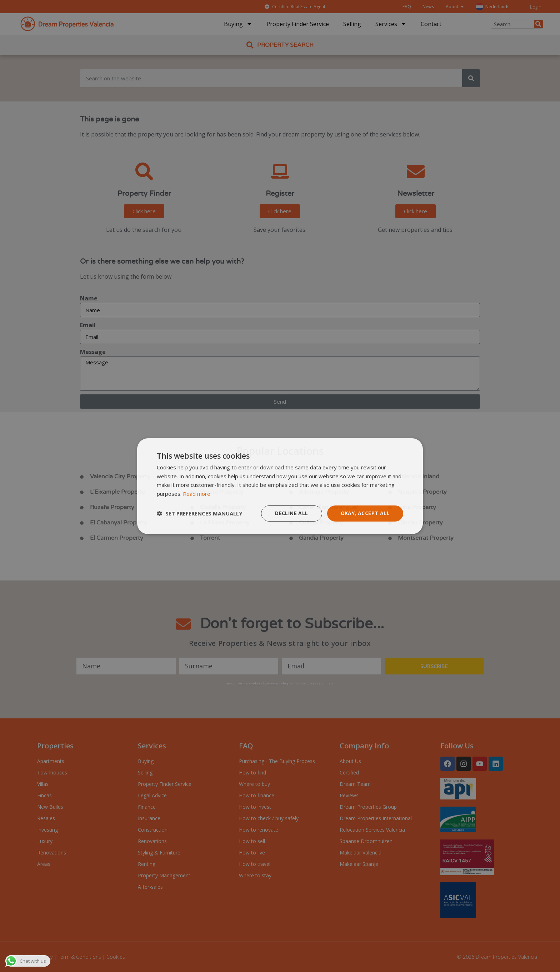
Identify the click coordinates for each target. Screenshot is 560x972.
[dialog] (280, 486)
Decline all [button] (291, 513)
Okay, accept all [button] (365, 513)
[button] (200, 513)
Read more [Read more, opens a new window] (197, 494)
